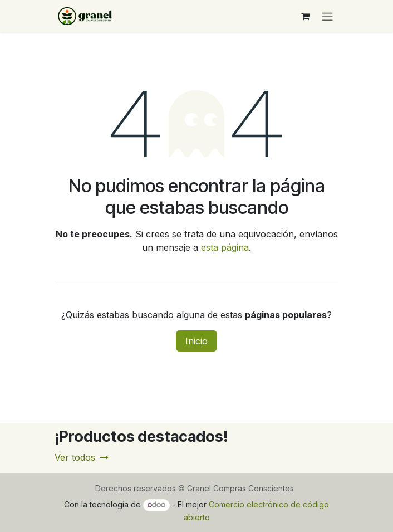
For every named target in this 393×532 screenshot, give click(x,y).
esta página (225, 247)
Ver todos (82, 457)
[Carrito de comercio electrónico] (305, 16)
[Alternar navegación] (327, 16)
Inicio (196, 341)
